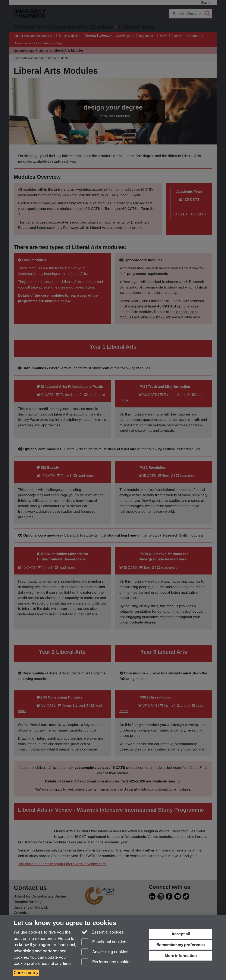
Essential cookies (103, 932)
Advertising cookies (105, 952)
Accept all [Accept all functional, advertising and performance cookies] (181, 934)
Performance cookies (106, 962)
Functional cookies (104, 942)
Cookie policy (26, 973)
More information (181, 956)
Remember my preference (181, 945)
